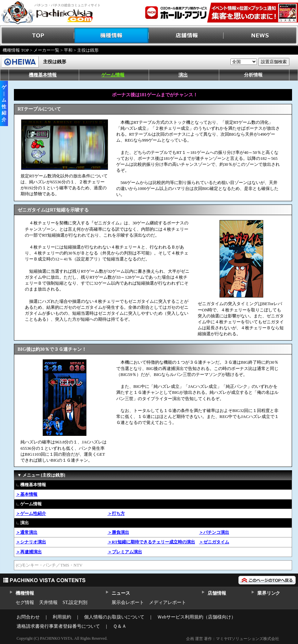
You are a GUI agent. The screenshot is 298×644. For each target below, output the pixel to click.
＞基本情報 (27, 494)
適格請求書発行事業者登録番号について (58, 626)
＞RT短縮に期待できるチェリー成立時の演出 (151, 542)
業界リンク (269, 593)
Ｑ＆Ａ (120, 626)
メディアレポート (168, 602)
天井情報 (48, 602)
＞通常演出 (27, 532)
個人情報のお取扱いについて (114, 617)
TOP (37, 36)
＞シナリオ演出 (31, 542)
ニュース (121, 593)
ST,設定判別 (75, 602)
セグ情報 (25, 602)
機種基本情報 (43, 75)
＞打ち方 (116, 513)
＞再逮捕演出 (29, 552)
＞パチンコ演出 (214, 532)
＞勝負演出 (118, 532)
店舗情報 (186, 36)
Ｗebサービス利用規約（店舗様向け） (197, 617)
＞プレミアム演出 (125, 552)
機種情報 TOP (16, 50)
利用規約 (62, 617)
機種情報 (112, 36)
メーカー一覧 (46, 50)
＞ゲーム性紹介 (31, 513)
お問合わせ (28, 617)
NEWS (261, 36)
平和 (68, 50)
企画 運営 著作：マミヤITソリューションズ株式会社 (233, 639)
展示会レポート (128, 602)
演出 (183, 75)
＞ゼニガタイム (214, 542)
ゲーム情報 (113, 75)
